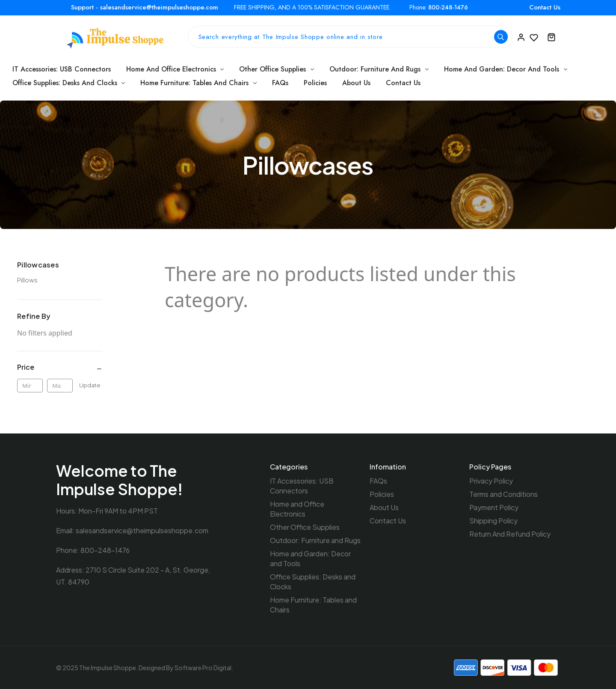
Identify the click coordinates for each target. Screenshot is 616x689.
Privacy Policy (491, 481)
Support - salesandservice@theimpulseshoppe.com (145, 7)
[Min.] (30, 386)
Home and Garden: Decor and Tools (506, 69)
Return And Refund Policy (510, 534)
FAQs (280, 83)
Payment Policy (494, 507)
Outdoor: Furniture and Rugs (379, 69)
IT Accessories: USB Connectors (62, 69)
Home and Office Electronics (175, 69)
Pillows (27, 280)
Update (90, 385)
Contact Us (545, 7)
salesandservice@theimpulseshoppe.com (142, 530)
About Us (356, 83)
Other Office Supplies (277, 69)
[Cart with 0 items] (551, 37)
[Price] (60, 367)
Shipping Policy (493, 521)
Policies (315, 83)
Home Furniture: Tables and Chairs (198, 83)
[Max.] (60, 386)
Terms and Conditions (503, 494)
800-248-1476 (448, 7)
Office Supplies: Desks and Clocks (69, 83)
